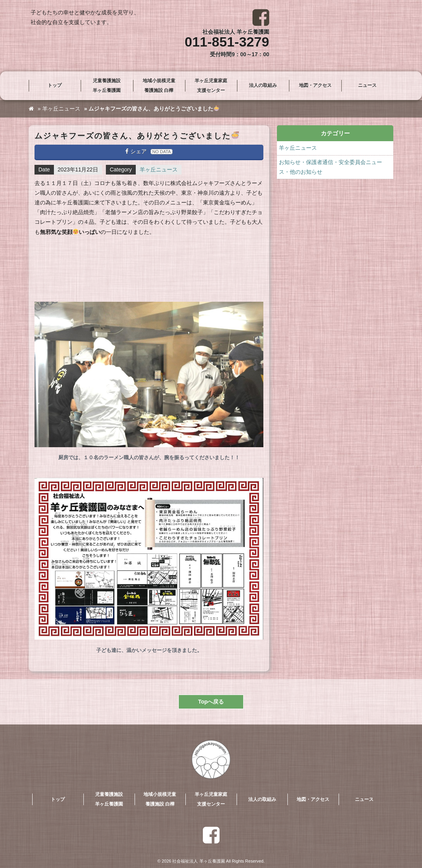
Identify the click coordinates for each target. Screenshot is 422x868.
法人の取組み (263, 85)
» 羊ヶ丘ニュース (59, 109)
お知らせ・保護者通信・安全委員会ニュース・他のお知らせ (330, 167)
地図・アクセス (315, 85)
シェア (149, 151)
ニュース (367, 85)
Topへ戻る (211, 702)
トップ (55, 85)
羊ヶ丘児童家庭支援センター (211, 86)
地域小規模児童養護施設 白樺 (159, 86)
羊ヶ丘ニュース (159, 169)
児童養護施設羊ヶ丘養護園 (107, 86)
